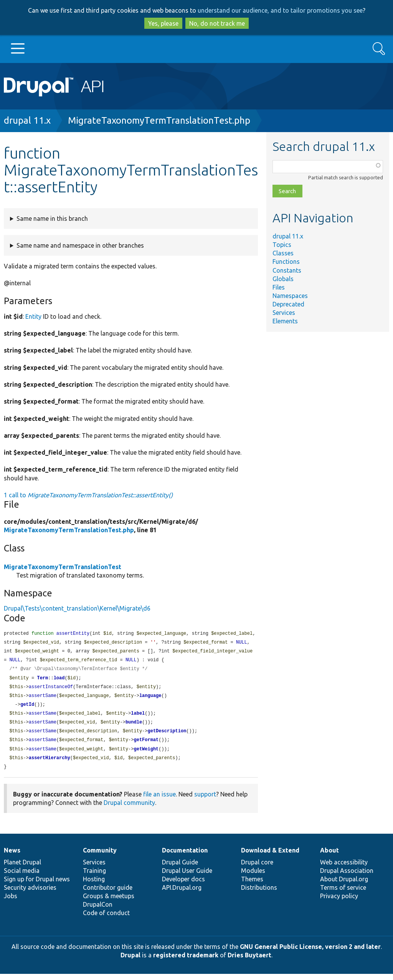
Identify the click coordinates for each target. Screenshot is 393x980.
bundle (134, 726)
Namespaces (290, 296)
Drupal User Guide (187, 877)
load (59, 680)
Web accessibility (344, 868)
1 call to (88, 495)
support (205, 800)
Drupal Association (347, 877)
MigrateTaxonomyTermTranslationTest (63, 567)
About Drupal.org (344, 885)
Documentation (185, 856)
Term (42, 680)
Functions (286, 262)
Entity (33, 316)
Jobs (11, 902)
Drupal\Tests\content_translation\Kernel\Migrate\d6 (77, 608)
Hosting (94, 885)
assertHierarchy (50, 764)
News (12, 856)
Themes (252, 885)
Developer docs (183, 885)
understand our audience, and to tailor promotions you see (280, 10)
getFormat (146, 745)
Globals (283, 279)
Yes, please (163, 23)
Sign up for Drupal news (37, 885)
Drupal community (129, 809)
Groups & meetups (109, 902)
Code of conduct (106, 919)
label (138, 717)
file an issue (159, 800)
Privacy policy (339, 902)
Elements (285, 321)
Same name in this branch (52, 219)
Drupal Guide (180, 868)
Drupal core (257, 868)
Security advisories (30, 894)
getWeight (146, 754)
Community (100, 856)
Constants (287, 270)
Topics (282, 245)
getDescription (167, 736)
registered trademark (186, 961)
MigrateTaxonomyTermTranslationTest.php (159, 120)
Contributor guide (108, 894)
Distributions (259, 894)
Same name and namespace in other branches (80, 245)
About (329, 856)
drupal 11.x (27, 120)
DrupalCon (98, 910)
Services (284, 313)
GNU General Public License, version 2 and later (310, 953)
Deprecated (288, 304)
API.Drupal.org (182, 894)
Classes (283, 253)
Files (279, 287)
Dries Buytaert (249, 961)
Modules (253, 877)
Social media (22, 877)
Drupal (130, 961)
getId (27, 708)
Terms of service (343, 894)
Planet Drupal (22, 868)
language (150, 699)
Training (94, 877)
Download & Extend (270, 856)
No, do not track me (217, 23)
